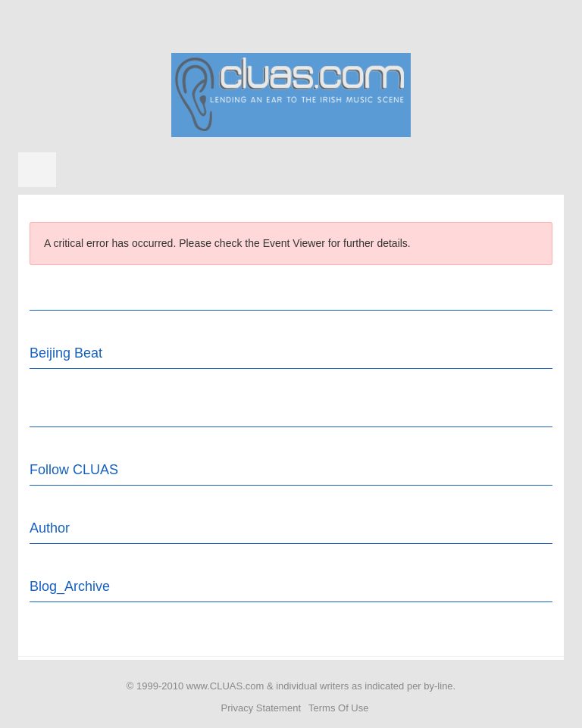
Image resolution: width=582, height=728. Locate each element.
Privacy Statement (261, 708)
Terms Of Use (338, 708)
